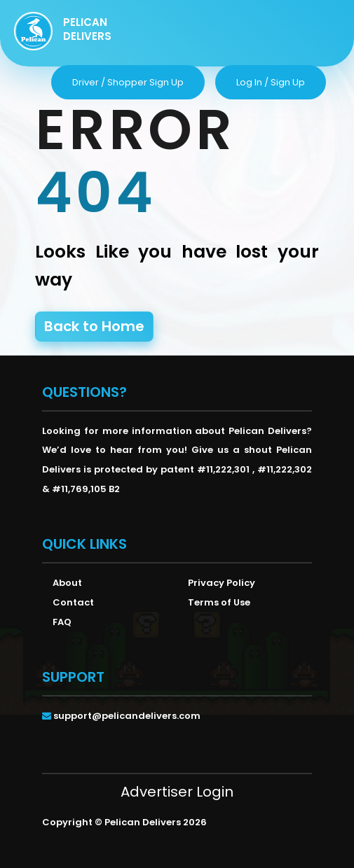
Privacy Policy (222, 583)
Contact (73, 602)
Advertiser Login (177, 792)
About (67, 583)
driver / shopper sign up (128, 82)
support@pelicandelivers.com (127, 716)
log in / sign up (271, 82)
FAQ (62, 622)
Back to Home (94, 326)
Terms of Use (219, 602)
